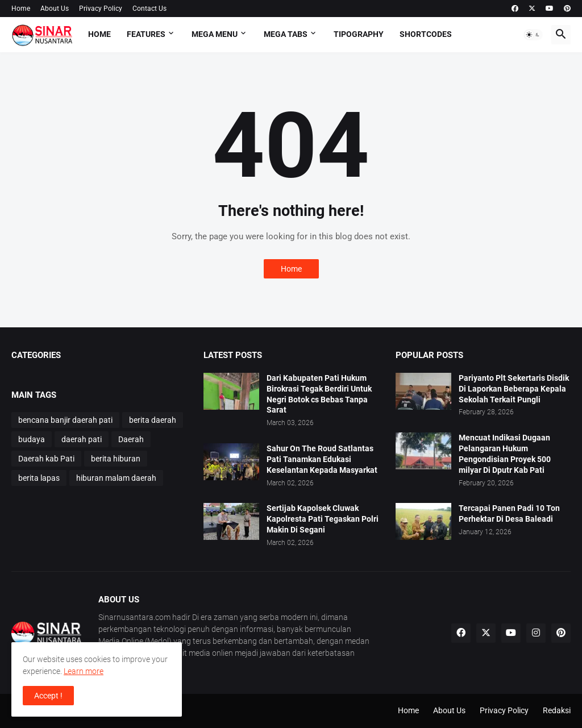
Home (21, 9)
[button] (533, 35)
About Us (55, 9)
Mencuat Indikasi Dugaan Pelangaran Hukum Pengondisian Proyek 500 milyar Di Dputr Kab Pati (505, 454)
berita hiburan (116, 459)
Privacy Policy (101, 9)
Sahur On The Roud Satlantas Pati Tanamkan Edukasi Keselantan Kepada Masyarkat (322, 459)
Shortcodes (426, 34)
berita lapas (39, 478)
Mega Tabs (286, 34)
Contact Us (149, 9)
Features (146, 34)
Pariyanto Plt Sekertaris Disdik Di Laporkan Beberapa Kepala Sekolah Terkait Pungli (514, 389)
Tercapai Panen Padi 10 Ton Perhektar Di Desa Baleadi (509, 513)
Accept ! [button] (48, 696)
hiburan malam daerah (116, 478)
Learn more (84, 671)
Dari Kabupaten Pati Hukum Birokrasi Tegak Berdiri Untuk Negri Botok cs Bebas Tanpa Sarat (319, 394)
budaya (32, 439)
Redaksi (557, 710)
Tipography (359, 34)
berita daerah (153, 420)
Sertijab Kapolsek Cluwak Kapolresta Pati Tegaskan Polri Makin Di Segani (323, 519)
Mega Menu (215, 34)
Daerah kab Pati (46, 459)
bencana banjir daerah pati (65, 420)
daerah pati (82, 439)
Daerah (131, 439)
